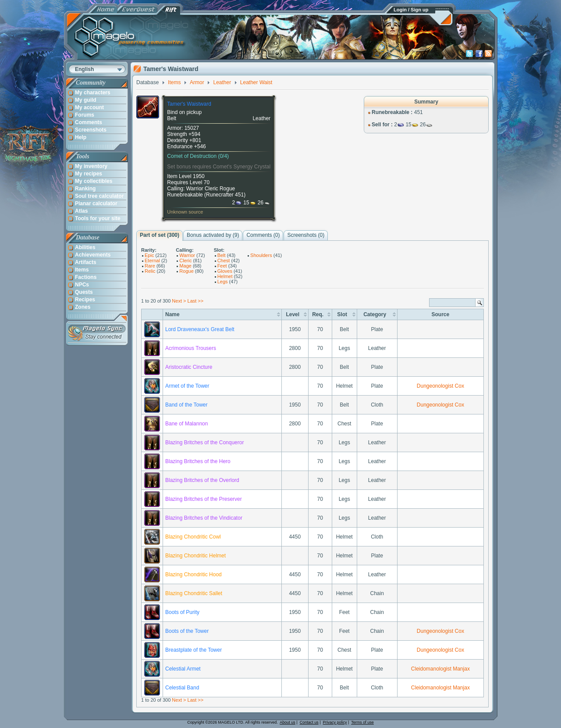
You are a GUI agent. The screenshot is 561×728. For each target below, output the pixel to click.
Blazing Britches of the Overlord (202, 480)
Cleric (185, 261)
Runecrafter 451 (225, 195)
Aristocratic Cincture (189, 367)
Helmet (225, 276)
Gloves (225, 271)
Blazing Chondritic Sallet (194, 593)
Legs (223, 282)
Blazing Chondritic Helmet (195, 556)
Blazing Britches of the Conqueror (204, 443)
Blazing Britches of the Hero (198, 461)
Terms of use (362, 722)
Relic (150, 271)
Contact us (309, 722)
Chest (224, 261)
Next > (179, 301)
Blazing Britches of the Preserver (204, 499)
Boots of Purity (182, 612)
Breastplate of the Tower (194, 650)
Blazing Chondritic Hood (194, 575)
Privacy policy (335, 722)
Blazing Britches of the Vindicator (204, 518)
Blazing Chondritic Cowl (193, 537)
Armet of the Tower (187, 386)
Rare (150, 266)
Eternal (152, 261)
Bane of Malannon (186, 424)
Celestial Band (182, 688)
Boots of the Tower (187, 631)
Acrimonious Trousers (191, 348)
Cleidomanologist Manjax (440, 669)
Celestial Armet (183, 669)
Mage (185, 266)
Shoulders (261, 255)
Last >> (196, 301)
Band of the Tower (186, 405)
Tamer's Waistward (189, 104)
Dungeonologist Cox (440, 386)
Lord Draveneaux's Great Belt (200, 329)
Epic (149, 255)
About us (288, 722)
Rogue (186, 271)
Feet (222, 266)
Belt (222, 255)
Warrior (187, 255)
